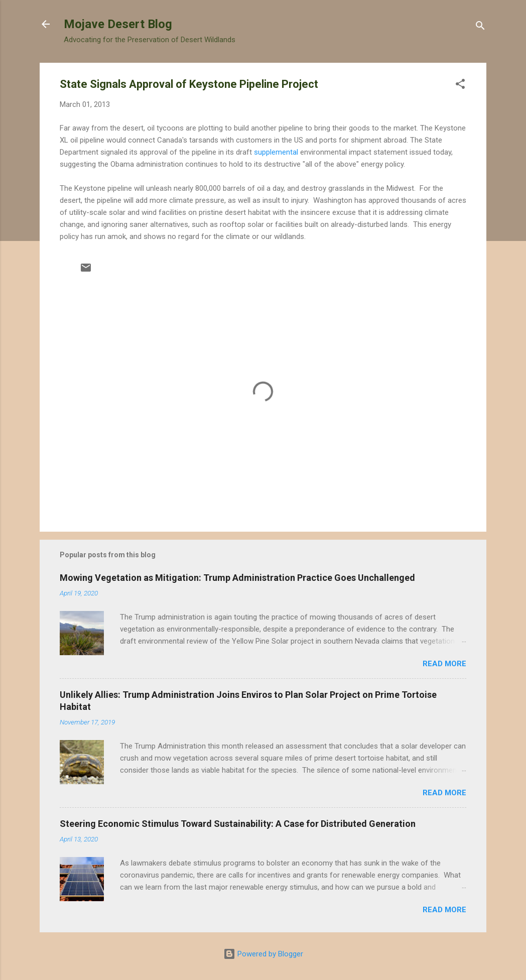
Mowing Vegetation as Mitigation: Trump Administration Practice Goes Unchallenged (237, 578)
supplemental (277, 152)
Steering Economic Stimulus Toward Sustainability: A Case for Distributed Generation (238, 824)
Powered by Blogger (263, 954)
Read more (444, 664)
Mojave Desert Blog (118, 24)
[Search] (480, 27)
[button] (460, 86)
